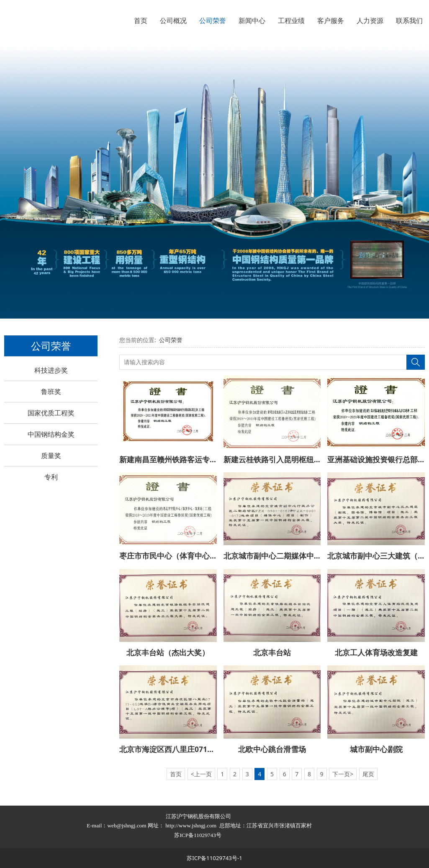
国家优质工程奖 (51, 413)
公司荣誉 (213, 21)
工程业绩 (291, 21)
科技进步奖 (51, 370)
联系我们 (409, 21)
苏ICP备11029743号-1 (214, 858)
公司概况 (173, 21)
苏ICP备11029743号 (198, 835)
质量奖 (51, 456)
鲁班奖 (51, 392)
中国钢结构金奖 (51, 434)
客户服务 (331, 21)
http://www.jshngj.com (191, 826)
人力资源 (370, 21)
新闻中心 (252, 21)
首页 (141, 21)
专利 (51, 477)
